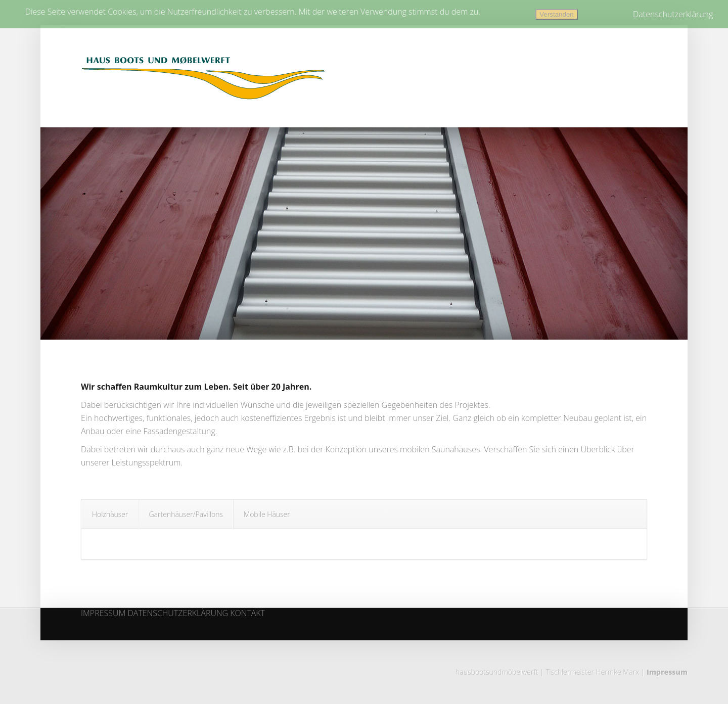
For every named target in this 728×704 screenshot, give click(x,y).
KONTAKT (247, 614)
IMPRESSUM (103, 614)
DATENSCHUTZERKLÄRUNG (178, 614)
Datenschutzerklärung (673, 14)
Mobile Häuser (267, 514)
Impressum (667, 672)
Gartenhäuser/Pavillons (186, 514)
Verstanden (556, 14)
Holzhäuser (110, 514)
